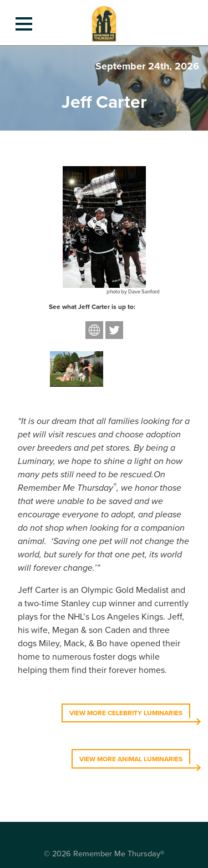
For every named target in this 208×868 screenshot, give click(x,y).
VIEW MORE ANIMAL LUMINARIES (131, 759)
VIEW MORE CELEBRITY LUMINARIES (126, 713)
